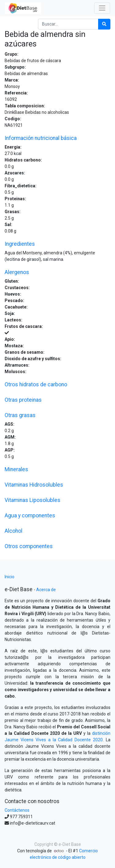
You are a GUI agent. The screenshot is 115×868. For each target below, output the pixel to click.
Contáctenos (17, 810)
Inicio (10, 577)
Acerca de (46, 590)
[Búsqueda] (104, 24)
